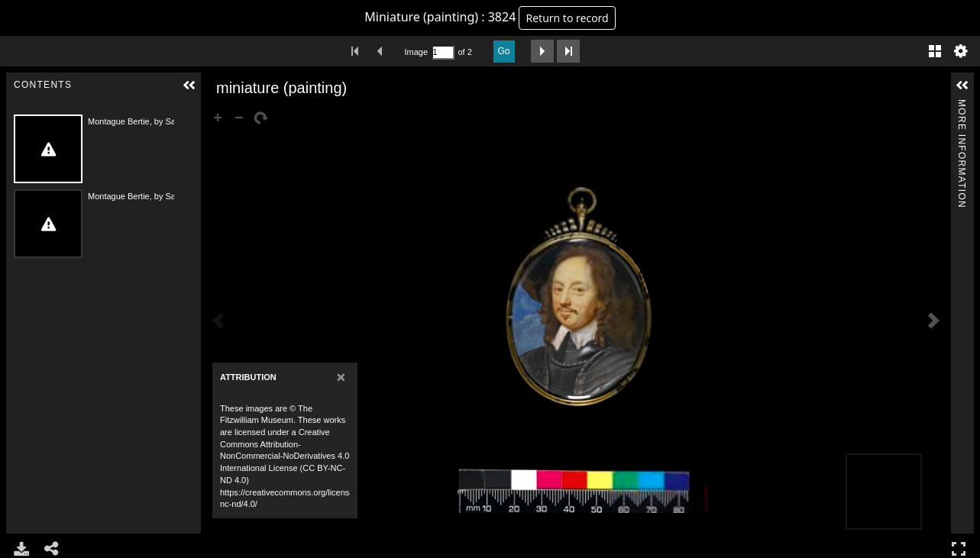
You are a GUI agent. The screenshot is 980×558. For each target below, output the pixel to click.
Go (504, 51)
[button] (189, 85)
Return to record (567, 18)
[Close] (341, 377)
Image (416, 52)
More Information (962, 106)
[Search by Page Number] (443, 52)
